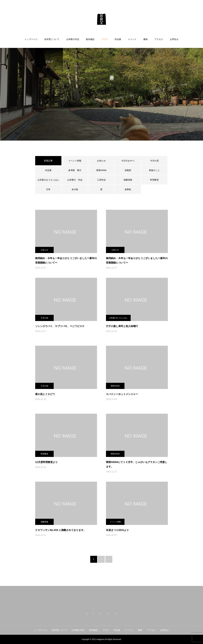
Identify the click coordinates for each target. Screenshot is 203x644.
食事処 (128, 189)
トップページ (31, 39)
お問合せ (174, 39)
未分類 (75, 189)
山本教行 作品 (75, 180)
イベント (132, 39)
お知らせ (101, 161)
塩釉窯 (129, 170)
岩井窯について (52, 39)
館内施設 (90, 39)
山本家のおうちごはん (48, 180)
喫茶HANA (101, 170)
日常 (48, 189)
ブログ (105, 39)
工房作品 (101, 180)
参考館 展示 (75, 170)
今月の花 (154, 161)
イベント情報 (75, 161)
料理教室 (154, 180)
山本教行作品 (73, 39)
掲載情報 (128, 180)
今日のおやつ (128, 161)
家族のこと (154, 170)
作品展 (118, 39)
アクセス (159, 39)
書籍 (145, 39)
